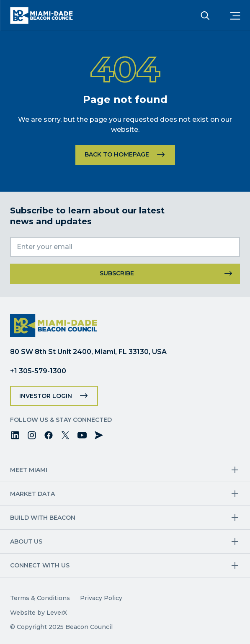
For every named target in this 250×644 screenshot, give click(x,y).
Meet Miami (29, 470)
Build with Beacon (43, 518)
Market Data (32, 494)
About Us (26, 541)
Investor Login (46, 396)
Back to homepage (117, 154)
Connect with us (40, 565)
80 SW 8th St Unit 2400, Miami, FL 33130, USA (88, 352)
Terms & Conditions (40, 598)
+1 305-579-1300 (38, 371)
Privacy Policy (101, 598)
